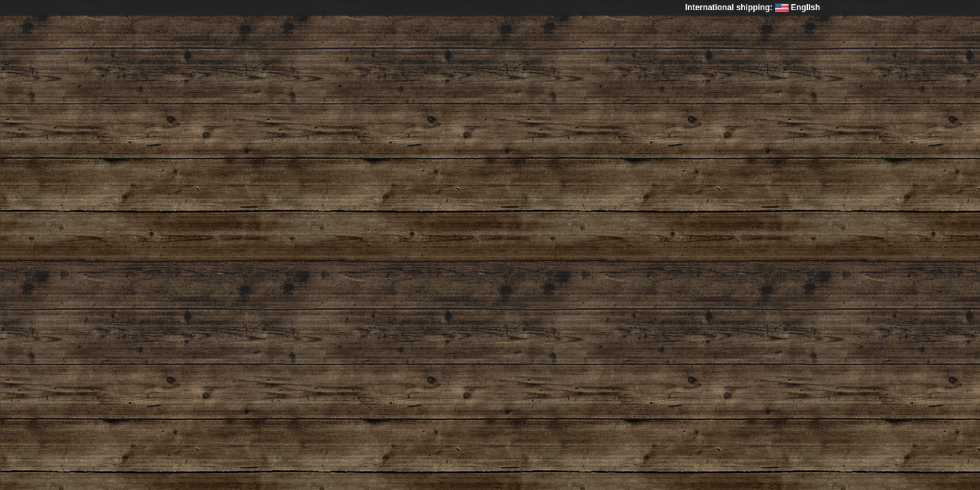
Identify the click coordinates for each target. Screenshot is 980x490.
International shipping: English (753, 7)
